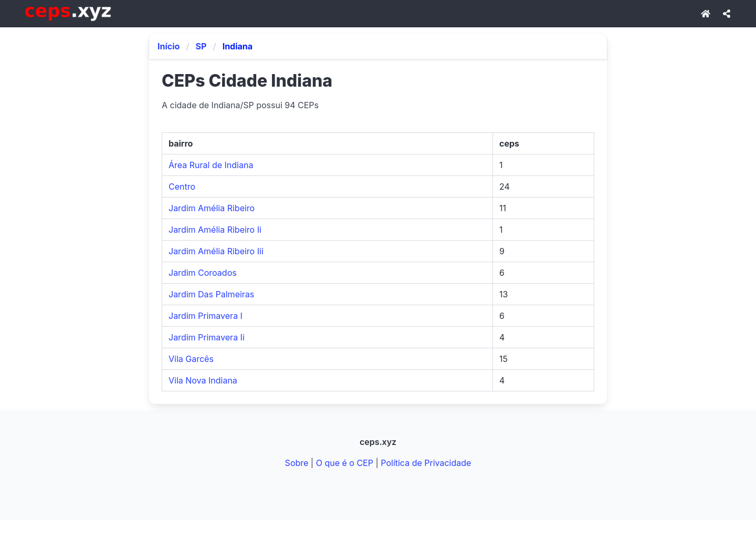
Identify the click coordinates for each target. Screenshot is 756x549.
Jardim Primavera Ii (207, 337)
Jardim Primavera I (206, 316)
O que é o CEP (345, 463)
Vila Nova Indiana (203, 380)
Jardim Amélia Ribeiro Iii (216, 251)
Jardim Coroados (203, 273)
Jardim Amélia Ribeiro (212, 208)
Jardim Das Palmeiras (211, 294)
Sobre (297, 463)
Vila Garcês (191, 359)
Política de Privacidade (426, 463)
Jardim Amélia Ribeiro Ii (215, 230)
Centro (182, 187)
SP (201, 46)
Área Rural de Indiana (211, 165)
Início (169, 46)
